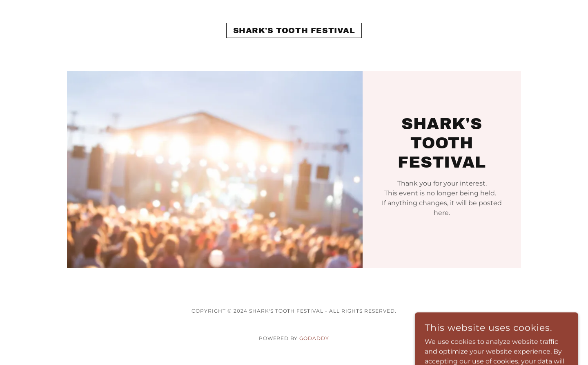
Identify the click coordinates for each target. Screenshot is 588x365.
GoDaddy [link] (314, 338)
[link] (294, 31)
